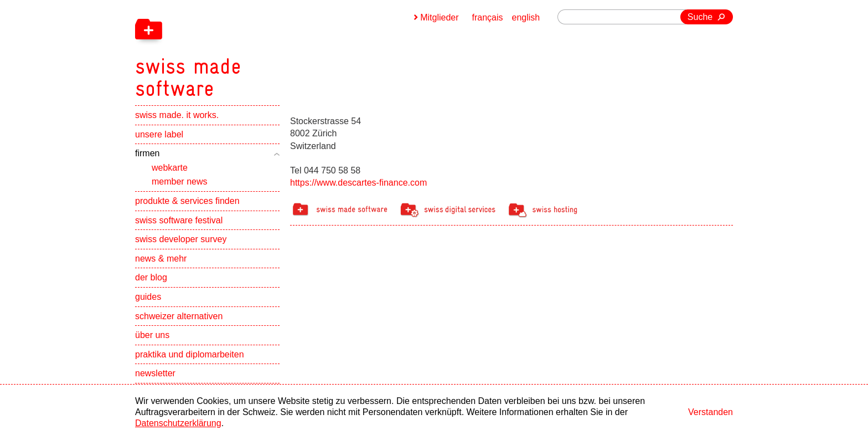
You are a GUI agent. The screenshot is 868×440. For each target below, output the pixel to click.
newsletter (155, 373)
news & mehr (161, 259)
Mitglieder (439, 17)
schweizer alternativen (179, 316)
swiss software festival (179, 220)
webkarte (170, 168)
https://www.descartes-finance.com (358, 183)
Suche (700, 17)
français (488, 17)
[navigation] (246, 50)
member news (179, 181)
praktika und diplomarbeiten (190, 354)
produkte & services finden (187, 201)
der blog (151, 277)
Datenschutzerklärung (178, 423)
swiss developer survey (181, 239)
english (526, 17)
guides (148, 297)
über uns (152, 335)
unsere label (159, 134)
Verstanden (711, 412)
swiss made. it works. (177, 115)
